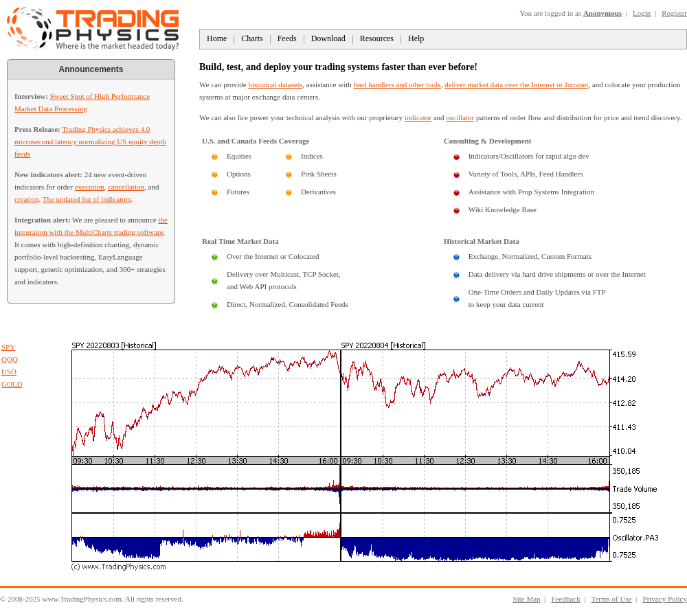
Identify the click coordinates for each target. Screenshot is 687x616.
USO (9, 372)
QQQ (10, 359)
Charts (252, 38)
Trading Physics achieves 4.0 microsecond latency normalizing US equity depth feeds (90, 141)
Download (328, 38)
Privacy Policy (665, 599)
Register (674, 13)
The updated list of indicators (87, 199)
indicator (418, 117)
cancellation (126, 187)
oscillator (460, 117)
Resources (377, 38)
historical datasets (276, 84)
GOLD (12, 384)
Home (217, 38)
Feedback (566, 599)
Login (642, 13)
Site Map (527, 599)
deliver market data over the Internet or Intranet (516, 84)
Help (416, 38)
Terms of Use (611, 599)
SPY (8, 347)
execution (90, 187)
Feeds (287, 38)
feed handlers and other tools (397, 84)
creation (26, 199)
